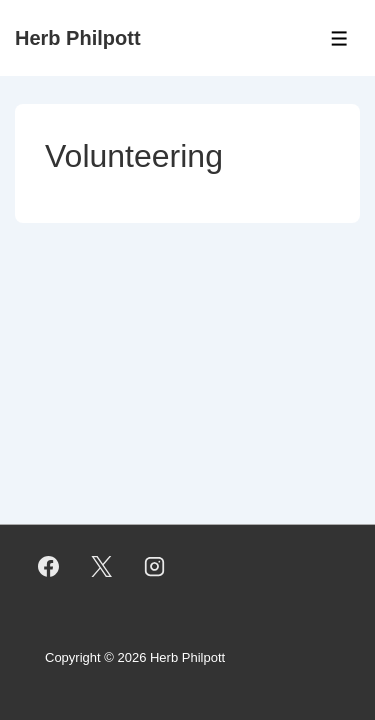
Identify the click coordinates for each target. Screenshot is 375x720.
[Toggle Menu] (339, 38)
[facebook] (49, 566)
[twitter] (102, 566)
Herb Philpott (78, 38)
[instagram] (155, 566)
